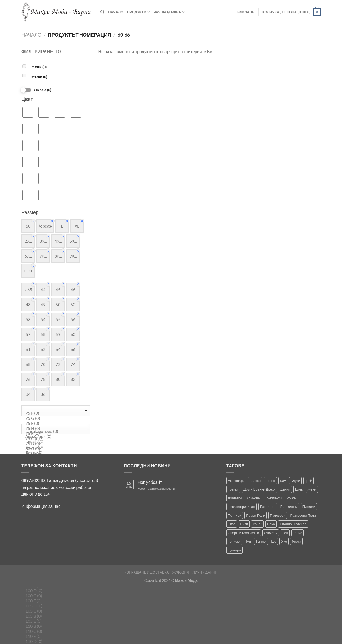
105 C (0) (55, 611)
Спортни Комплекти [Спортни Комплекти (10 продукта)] (244, 533)
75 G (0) (55, 418)
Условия (181, 572)
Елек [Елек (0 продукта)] (299, 489)
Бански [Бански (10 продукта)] (255, 481)
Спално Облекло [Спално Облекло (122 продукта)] (293, 524)
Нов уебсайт (150, 482)
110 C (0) (55, 631)
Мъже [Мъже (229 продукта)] (291, 498)
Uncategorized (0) (55, 431)
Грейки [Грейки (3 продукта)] (233, 489)
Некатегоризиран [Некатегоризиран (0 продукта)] (242, 507)
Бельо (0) (55, 447)
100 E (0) (55, 601)
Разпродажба (169, 12)
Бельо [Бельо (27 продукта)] (270, 481)
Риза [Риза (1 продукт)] (232, 524)
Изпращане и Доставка (147, 572)
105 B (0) (55, 616)
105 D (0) (55, 606)
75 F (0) (55, 413)
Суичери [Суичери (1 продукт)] (271, 533)
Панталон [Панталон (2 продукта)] (268, 507)
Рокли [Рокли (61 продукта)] (257, 524)
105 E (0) (55, 621)
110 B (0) (55, 626)
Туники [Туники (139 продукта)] (261, 541)
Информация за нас (41, 506)
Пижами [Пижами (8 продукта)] (309, 507)
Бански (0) (55, 442)
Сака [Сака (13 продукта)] (271, 524)
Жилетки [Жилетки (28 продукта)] (235, 498)
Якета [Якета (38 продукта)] (296, 541)
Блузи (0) (55, 453)
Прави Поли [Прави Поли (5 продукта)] (256, 515)
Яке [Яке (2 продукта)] (284, 541)
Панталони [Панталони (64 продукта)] (289, 507)
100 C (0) (55, 596)
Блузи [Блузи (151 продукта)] (295, 481)
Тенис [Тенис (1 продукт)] (298, 533)
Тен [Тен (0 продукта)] (285, 533)
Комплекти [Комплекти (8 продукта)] (273, 498)
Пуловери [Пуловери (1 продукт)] (278, 515)
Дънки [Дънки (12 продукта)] (285, 489)
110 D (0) (55, 641)
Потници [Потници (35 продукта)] (235, 515)
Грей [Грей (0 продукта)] (309, 481)
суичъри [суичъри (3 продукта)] (234, 550)
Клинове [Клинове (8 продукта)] (253, 498)
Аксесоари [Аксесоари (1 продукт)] (236, 481)
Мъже (39, 77)
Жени (39, 67)
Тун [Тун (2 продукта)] (248, 541)
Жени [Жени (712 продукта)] (312, 489)
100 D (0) (55, 591)
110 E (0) (55, 636)
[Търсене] (102, 12)
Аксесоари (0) (55, 437)
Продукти (139, 12)
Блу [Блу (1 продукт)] (283, 481)
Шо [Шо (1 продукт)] (274, 541)
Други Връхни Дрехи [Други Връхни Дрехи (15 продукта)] (259, 489)
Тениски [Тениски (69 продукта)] (234, 541)
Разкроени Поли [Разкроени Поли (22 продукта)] (303, 515)
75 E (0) (55, 423)
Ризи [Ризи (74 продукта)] (244, 524)
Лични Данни (205, 572)
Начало (116, 12)
